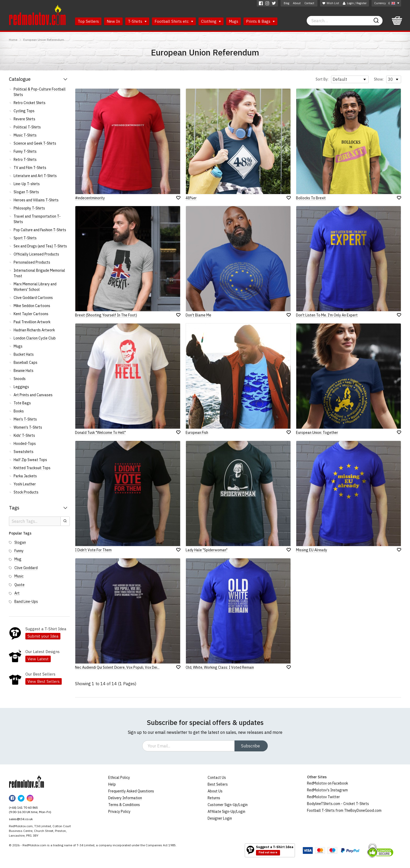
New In (113, 21)
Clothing (211, 21)
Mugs (234, 21)
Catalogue (20, 79)
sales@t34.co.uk (21, 819)
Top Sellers (88, 21)
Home (13, 40)
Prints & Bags (260, 21)
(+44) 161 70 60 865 (23, 807)
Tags (14, 508)
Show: (379, 79)
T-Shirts (137, 21)
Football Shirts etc (174, 21)
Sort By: (322, 79)
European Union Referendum (44, 40)
